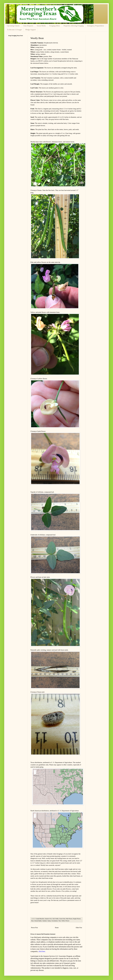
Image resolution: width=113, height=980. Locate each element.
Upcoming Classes (13, 26)
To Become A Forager (14, 30)
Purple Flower (77, 919)
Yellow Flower (65, 921)
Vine (60, 921)
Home (57, 928)
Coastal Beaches (40, 919)
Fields (57, 919)
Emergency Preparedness (96, 26)
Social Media (41, 26)
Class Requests (28, 26)
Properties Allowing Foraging (74, 26)
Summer (45, 921)
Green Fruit (62, 919)
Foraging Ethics (55, 26)
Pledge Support (31, 30)
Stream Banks (38, 921)
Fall (54, 919)
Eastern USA (48, 919)
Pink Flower (69, 919)
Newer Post (34, 928)
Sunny (49, 921)
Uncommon (55, 921)
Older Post (79, 928)
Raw (32, 921)
